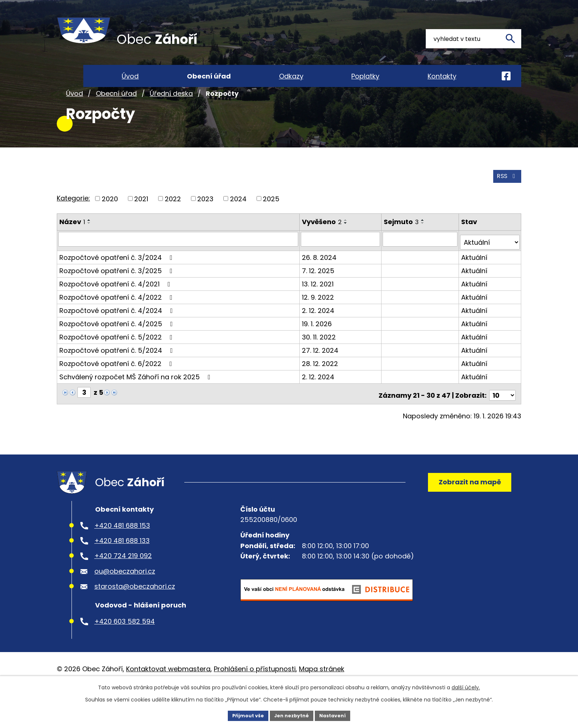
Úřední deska (171, 121)
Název (72, 248)
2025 (271, 225)
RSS (505, 202)
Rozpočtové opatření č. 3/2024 (117, 280)
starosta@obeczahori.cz (135, 614)
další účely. (466, 686)
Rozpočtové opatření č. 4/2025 (118, 346)
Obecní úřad (116, 121)
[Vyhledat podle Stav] (490, 265)
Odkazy (291, 76)
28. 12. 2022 (321, 386)
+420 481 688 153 (122, 553)
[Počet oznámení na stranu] (502, 415)
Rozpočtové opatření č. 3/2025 (117, 293)
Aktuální (475, 280)
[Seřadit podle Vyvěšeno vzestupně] (347, 247)
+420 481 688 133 (122, 568)
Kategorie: (73, 224)
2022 (173, 225)
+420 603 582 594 (125, 649)
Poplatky (365, 76)
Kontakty (442, 76)
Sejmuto (402, 248)
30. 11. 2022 (320, 360)
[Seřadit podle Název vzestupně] (89, 247)
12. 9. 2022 (319, 320)
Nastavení (338, 715)
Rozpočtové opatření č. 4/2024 (118, 333)
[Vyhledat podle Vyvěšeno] (342, 265)
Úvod (74, 121)
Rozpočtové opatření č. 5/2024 (118, 373)
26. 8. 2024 (320, 280)
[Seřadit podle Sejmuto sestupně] (424, 250)
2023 (205, 225)
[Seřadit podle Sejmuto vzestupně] (424, 247)
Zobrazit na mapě (464, 506)
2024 (238, 225)
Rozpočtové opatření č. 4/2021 (116, 306)
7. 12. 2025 (319, 293)
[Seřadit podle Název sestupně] (89, 250)
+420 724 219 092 (123, 583)
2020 (110, 225)
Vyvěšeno (323, 248)
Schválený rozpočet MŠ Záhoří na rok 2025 (136, 399)
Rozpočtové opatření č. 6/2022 (117, 386)
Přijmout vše (243, 715)
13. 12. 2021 (319, 306)
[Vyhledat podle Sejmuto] (421, 265)
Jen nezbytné (292, 715)
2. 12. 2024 (319, 333)
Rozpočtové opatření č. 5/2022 (117, 360)
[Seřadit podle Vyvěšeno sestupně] (347, 250)
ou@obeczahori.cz (125, 598)
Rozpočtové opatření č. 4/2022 (117, 320)
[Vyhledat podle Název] (179, 265)
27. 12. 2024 (321, 373)
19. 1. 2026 (318, 346)
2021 (141, 225)
